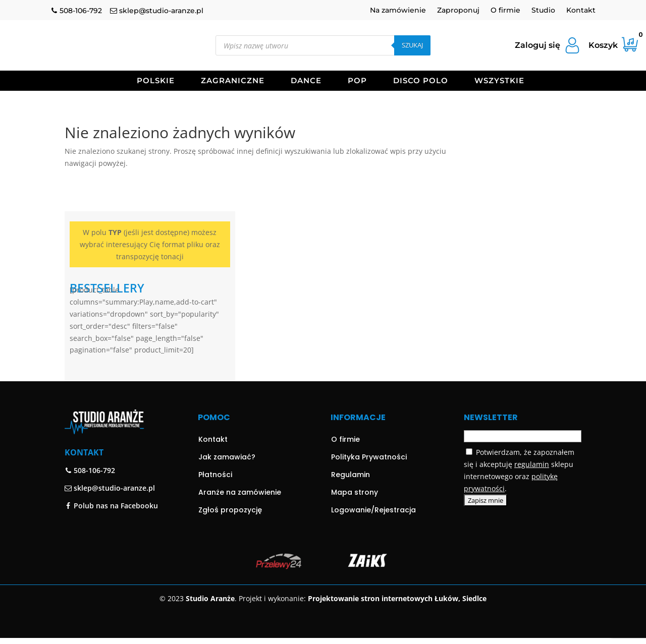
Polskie (156, 81)
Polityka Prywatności (369, 451)
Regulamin (351, 469)
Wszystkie (499, 81)
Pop (357, 81)
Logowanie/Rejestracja (373, 504)
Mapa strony (355, 487)
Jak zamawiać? (227, 451)
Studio (543, 11)
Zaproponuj (458, 11)
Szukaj (412, 45)
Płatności (215, 469)
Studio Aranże (210, 593)
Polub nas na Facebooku (111, 500)
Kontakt (581, 11)
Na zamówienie (398, 11)
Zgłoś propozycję (230, 504)
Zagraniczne (233, 81)
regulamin (532, 459)
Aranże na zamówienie (240, 487)
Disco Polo (421, 81)
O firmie (505, 11)
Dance (306, 81)
